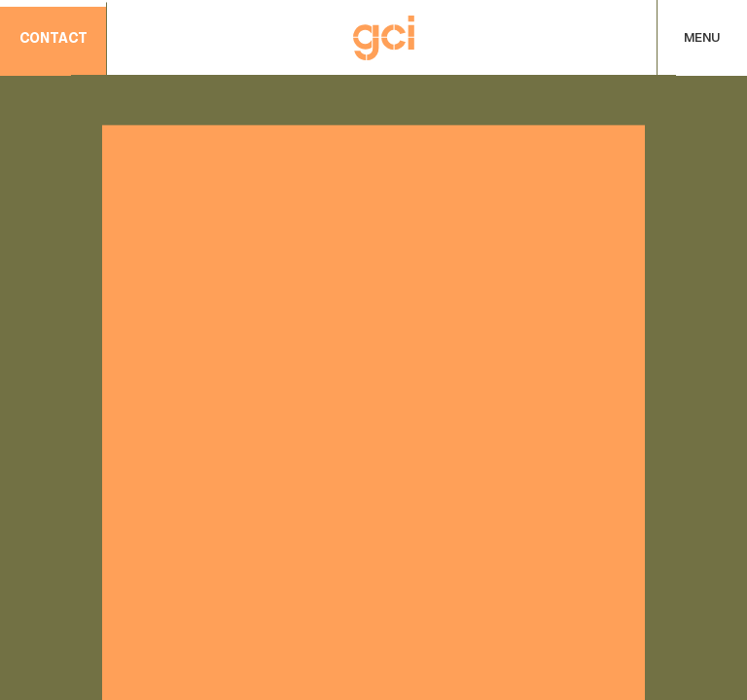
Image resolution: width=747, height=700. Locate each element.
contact (53, 40)
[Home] (384, 38)
